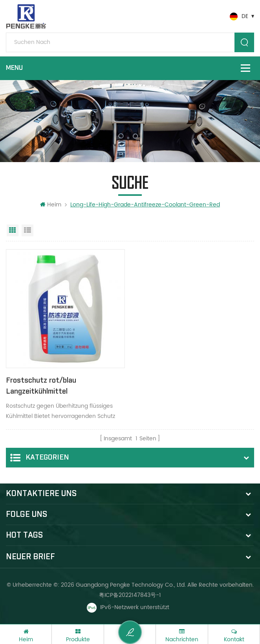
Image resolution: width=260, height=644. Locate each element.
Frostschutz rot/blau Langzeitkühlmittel (41, 386)
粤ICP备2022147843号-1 (130, 595)
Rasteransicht (13, 230)
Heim (51, 205)
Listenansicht (27, 230)
